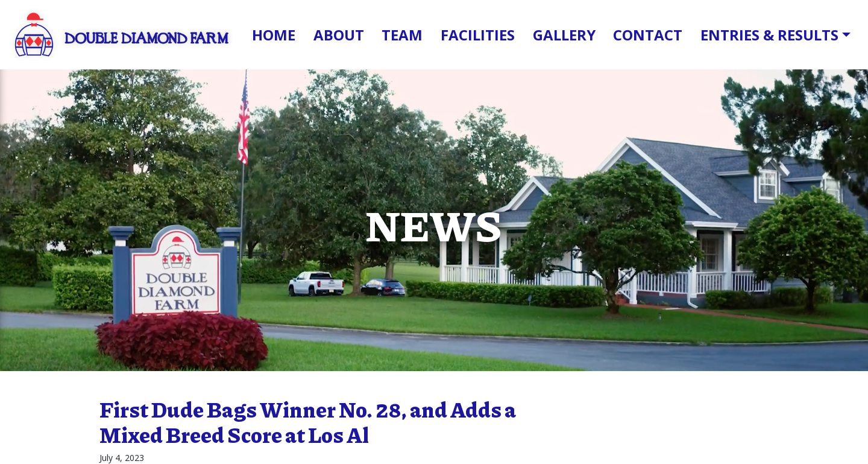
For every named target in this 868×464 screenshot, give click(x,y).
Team (402, 35)
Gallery (564, 35)
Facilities (478, 35)
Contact (648, 35)
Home (274, 35)
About (339, 35)
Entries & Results (769, 35)
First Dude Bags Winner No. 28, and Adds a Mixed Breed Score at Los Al (308, 422)
